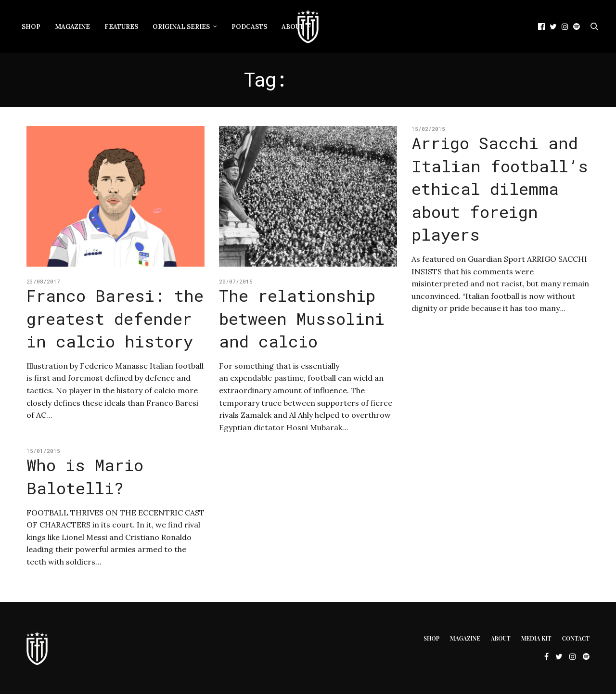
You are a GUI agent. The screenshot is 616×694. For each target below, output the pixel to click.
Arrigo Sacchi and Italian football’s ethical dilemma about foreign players (500, 188)
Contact (576, 638)
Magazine (72, 27)
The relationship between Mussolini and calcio (302, 318)
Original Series (181, 27)
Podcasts (249, 27)
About (293, 27)
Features (121, 27)
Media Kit (536, 638)
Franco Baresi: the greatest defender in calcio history (115, 318)
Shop (31, 27)
